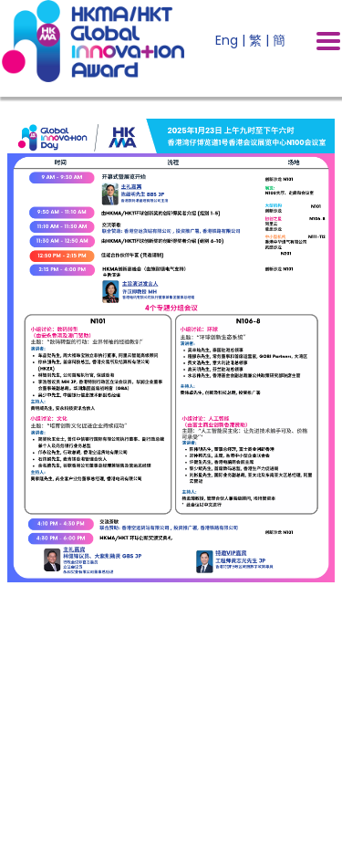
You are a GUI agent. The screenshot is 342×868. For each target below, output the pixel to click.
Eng (227, 40)
